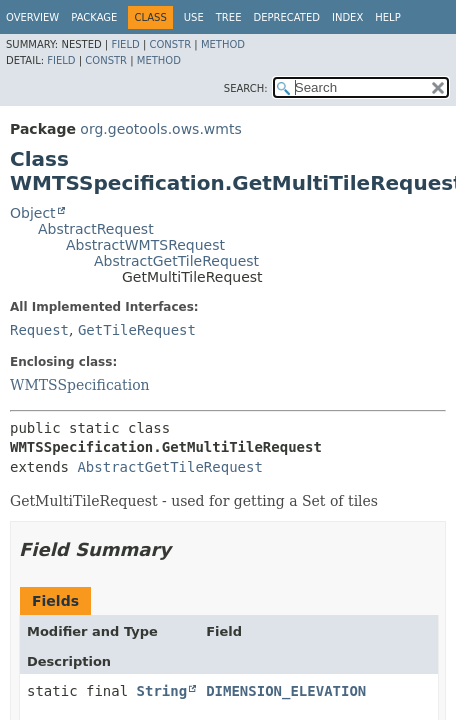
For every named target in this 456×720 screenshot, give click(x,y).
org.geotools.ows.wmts (160, 129)
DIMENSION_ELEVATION (286, 691)
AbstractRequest (96, 229)
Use (194, 17)
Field (125, 44)
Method (223, 44)
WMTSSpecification (80, 385)
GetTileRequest (137, 330)
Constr (170, 44)
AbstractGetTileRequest (176, 261)
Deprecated (286, 17)
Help (387, 17)
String (162, 691)
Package (94, 17)
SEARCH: (246, 88)
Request (39, 330)
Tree (229, 17)
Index (347, 17)
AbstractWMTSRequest (145, 245)
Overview (32, 17)
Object (33, 213)
